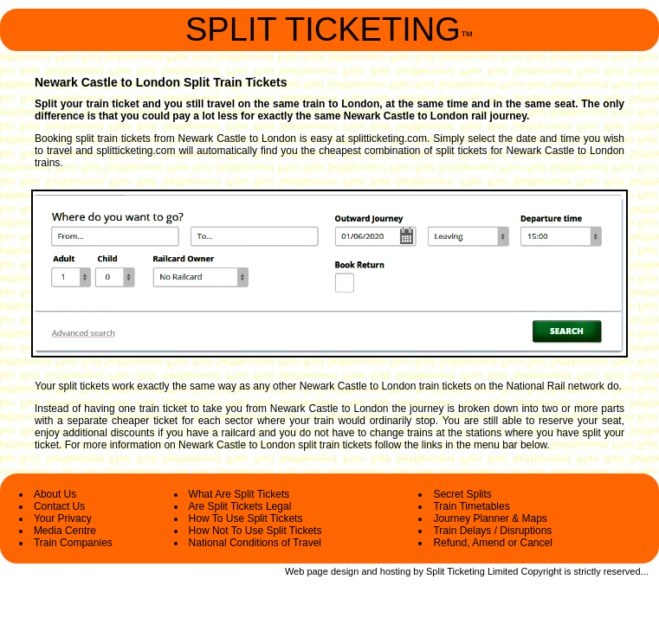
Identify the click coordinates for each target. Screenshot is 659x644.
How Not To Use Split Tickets (255, 531)
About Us (55, 494)
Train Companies (73, 543)
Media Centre (65, 531)
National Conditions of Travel (255, 543)
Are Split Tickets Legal (240, 506)
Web (294, 571)
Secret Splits (462, 494)
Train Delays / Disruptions (492, 531)
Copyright (541, 571)
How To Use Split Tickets (246, 518)
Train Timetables (471, 506)
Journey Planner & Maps (490, 518)
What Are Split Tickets (239, 494)
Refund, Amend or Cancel (492, 543)
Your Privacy (63, 518)
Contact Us (59, 506)
